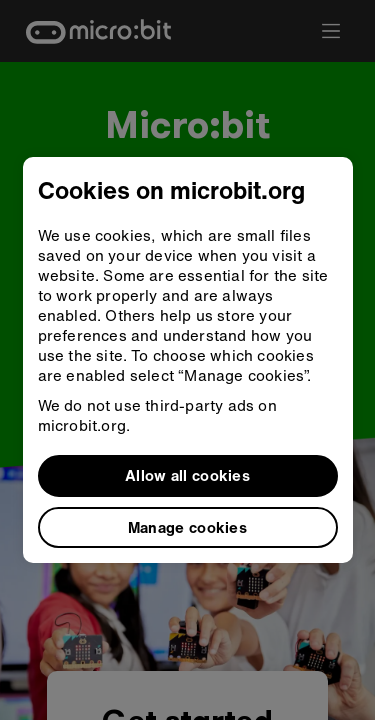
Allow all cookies (187, 475)
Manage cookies (187, 527)
